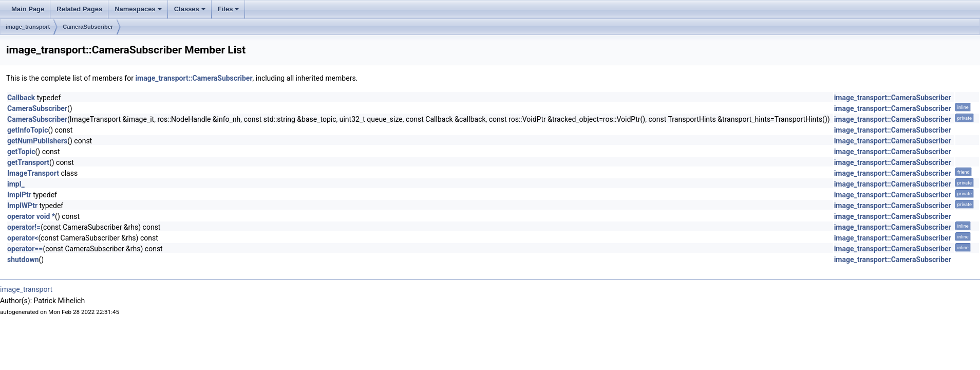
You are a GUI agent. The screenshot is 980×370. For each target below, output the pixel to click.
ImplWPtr (22, 206)
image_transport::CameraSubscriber (194, 78)
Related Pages (79, 9)
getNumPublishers (37, 141)
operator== (25, 249)
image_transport (28, 27)
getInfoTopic (27, 130)
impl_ (16, 184)
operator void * (31, 216)
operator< (23, 238)
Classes (191, 12)
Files (229, 12)
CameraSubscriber (88, 27)
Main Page (28, 9)
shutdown (23, 260)
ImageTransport (33, 173)
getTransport (28, 162)
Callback (21, 98)
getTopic (21, 152)
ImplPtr (19, 195)
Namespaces (139, 12)
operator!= (24, 227)
